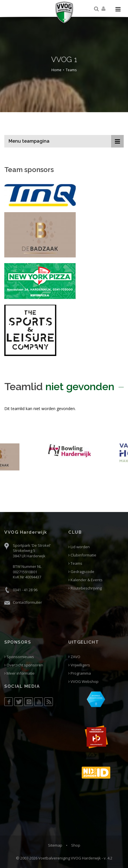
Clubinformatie (82, 555)
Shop (76, 845)
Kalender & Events (85, 580)
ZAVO (74, 657)
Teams (71, 70)
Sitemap (55, 845)
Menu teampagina (29, 141)
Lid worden (79, 547)
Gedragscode (81, 572)
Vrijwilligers (79, 665)
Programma (80, 673)
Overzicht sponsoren (24, 665)
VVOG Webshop (83, 682)
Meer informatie (19, 673)
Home (56, 70)
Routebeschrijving (85, 588)
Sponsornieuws (19, 657)
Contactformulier (27, 602)
